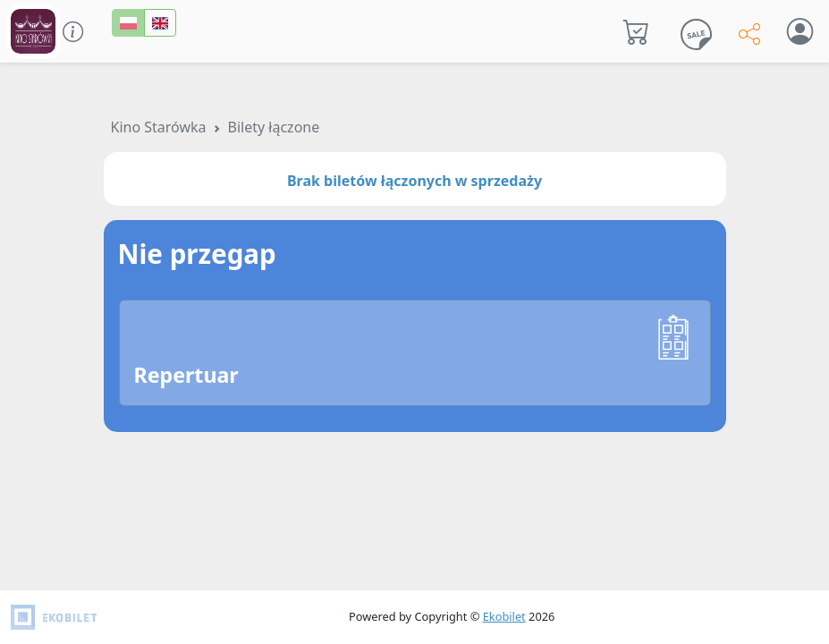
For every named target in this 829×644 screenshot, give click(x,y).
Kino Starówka (159, 127)
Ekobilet (504, 616)
